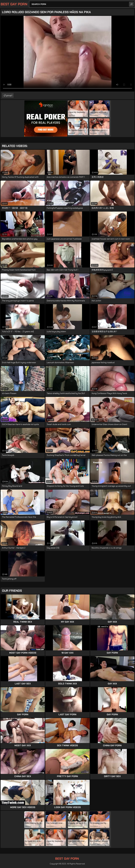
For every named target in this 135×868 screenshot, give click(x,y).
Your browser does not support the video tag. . (67, 54)
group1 (9, 95)
